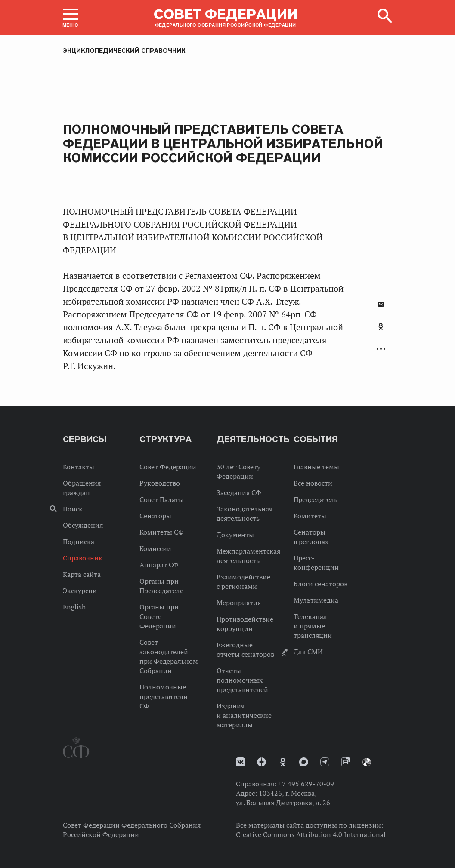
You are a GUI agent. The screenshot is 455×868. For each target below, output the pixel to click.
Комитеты (310, 516)
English (74, 607)
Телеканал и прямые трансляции (313, 626)
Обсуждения (83, 525)
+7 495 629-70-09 (306, 784)
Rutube (346, 762)
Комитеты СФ (162, 532)
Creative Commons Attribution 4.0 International (311, 834)
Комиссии (155, 548)
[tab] (381, 331)
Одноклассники (381, 326)
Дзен (262, 762)
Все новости (313, 483)
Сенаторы (155, 516)
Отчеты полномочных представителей (242, 680)
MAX (304, 762)
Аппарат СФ (159, 565)
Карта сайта (82, 574)
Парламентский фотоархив (367, 762)
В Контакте (381, 304)
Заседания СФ (239, 492)
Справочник (83, 558)
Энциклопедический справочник (124, 51)
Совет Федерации (168, 467)
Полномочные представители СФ (164, 696)
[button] (71, 18)
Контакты (79, 467)
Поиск (73, 509)
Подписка (79, 542)
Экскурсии (80, 591)
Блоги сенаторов (320, 584)
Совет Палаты (162, 499)
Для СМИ (308, 652)
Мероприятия (239, 603)
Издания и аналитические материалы (244, 715)
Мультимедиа (316, 600)
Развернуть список (381, 349)
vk (240, 762)
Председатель (316, 499)
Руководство (160, 483)
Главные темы (316, 467)
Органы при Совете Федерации (159, 616)
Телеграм (325, 762)
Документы (235, 535)
